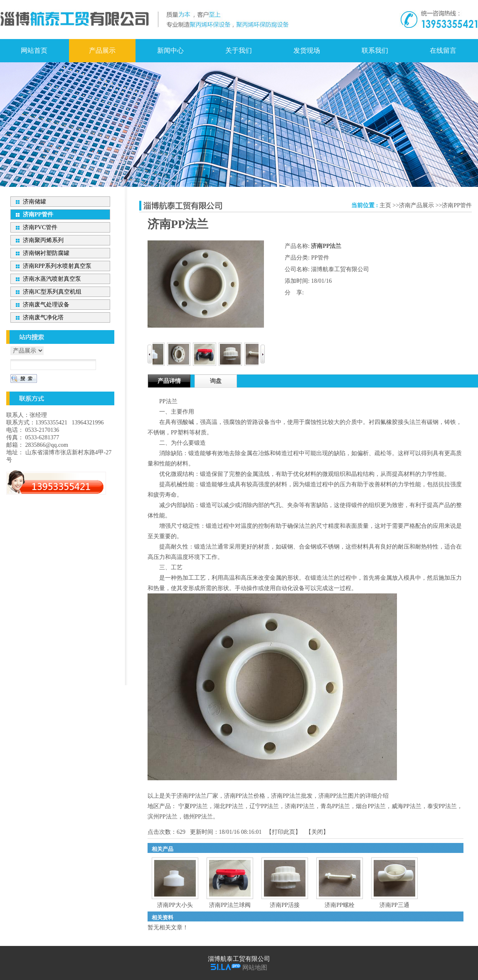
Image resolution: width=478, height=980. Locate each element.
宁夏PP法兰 (193, 806)
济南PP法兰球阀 (230, 905)
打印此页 (283, 832)
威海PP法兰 (407, 806)
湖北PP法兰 (229, 806)
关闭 (317, 832)
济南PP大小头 (175, 905)
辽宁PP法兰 (264, 806)
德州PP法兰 (198, 817)
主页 (385, 205)
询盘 (216, 381)
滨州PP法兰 (163, 817)
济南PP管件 (457, 205)
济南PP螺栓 (340, 905)
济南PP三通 (394, 905)
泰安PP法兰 (442, 806)
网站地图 (255, 968)
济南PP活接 (285, 905)
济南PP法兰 (300, 806)
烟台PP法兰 (371, 806)
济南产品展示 (416, 205)
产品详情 (169, 381)
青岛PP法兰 (335, 806)
